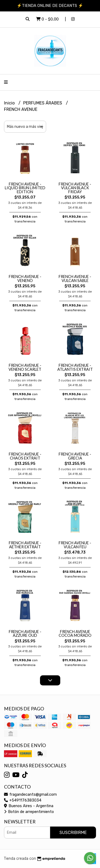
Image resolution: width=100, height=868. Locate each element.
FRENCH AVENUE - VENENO (25, 278)
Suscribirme (73, 833)
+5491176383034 (23, 800)
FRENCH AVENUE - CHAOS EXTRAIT (25, 456)
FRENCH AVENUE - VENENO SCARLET (25, 367)
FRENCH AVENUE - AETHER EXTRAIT (25, 545)
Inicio (10, 103)
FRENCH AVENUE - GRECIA (75, 456)
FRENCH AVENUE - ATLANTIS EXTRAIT (75, 367)
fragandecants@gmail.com (30, 795)
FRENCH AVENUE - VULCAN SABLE (75, 278)
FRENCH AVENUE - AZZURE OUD (25, 633)
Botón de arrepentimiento (29, 812)
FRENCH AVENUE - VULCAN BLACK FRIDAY (75, 188)
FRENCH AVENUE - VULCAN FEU (75, 545)
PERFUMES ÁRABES (43, 103)
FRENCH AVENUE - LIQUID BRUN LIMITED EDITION (25, 188)
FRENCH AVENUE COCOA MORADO (75, 633)
